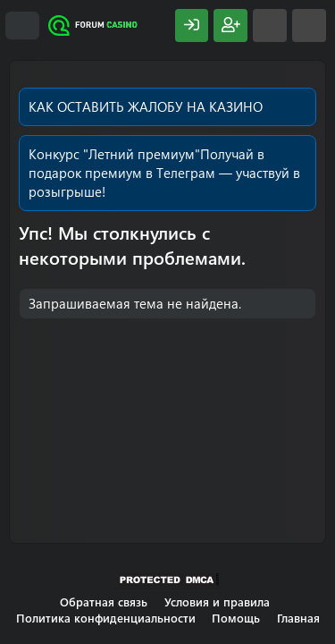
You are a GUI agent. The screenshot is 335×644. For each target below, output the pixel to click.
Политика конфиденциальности (106, 618)
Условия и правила (217, 602)
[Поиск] (309, 25)
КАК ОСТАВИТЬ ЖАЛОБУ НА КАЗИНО (146, 106)
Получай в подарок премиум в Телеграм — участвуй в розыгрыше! (164, 173)
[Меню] (22, 26)
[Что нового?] (270, 25)
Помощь (236, 618)
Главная (298, 618)
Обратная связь (104, 602)
